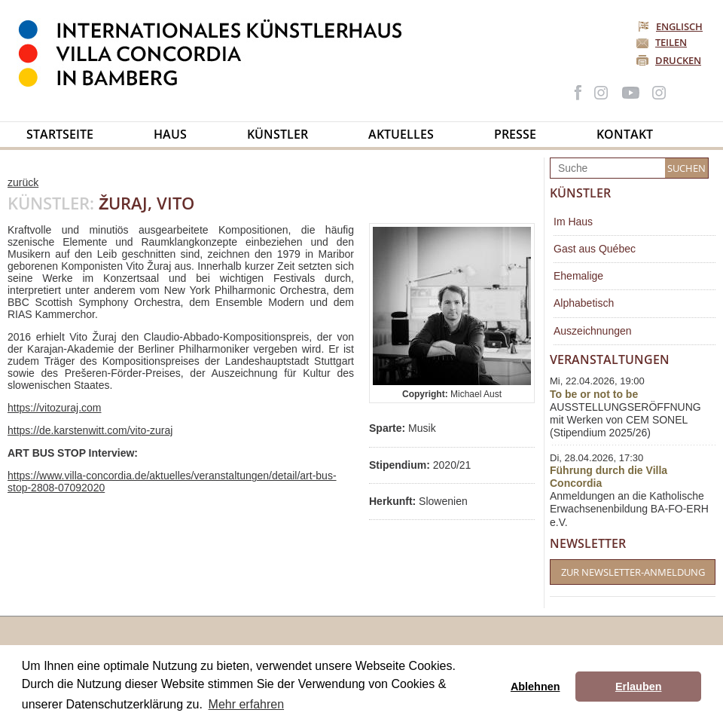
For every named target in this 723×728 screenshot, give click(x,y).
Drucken (678, 60)
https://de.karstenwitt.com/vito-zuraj (90, 430)
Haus (170, 134)
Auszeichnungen (593, 331)
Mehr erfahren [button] (247, 704)
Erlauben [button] (639, 687)
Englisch (671, 26)
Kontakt (625, 134)
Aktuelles (401, 134)
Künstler (278, 134)
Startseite (60, 134)
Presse (515, 134)
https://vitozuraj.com (55, 408)
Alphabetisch (584, 303)
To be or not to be (594, 394)
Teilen (671, 42)
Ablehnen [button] (535, 687)
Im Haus (573, 222)
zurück (23, 182)
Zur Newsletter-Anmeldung (633, 572)
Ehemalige (578, 276)
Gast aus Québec (595, 249)
